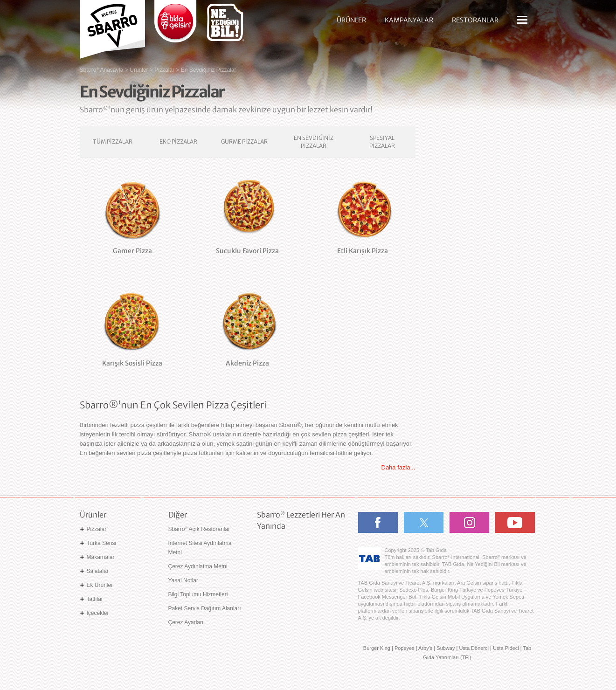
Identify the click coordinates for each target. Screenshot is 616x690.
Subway (446, 648)
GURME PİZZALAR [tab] (244, 141)
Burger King (377, 648)
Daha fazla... (398, 467)
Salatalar (98, 571)
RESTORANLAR (475, 20)
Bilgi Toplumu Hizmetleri (198, 594)
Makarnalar (101, 557)
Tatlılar (95, 599)
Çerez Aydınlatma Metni (198, 566)
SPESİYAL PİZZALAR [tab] (382, 142)
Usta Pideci (506, 648)
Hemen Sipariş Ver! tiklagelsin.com (293, 627)
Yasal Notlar (183, 580)
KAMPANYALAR (409, 20)
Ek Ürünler (100, 585)
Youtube (515, 522)
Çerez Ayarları (186, 622)
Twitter (424, 522)
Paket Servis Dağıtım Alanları (205, 608)
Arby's (425, 648)
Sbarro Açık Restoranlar (199, 529)
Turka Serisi (102, 543)
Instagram (469, 522)
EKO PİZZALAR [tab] (178, 141)
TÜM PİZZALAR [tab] (113, 141)
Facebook (378, 522)
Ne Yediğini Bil (300, 599)
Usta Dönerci (474, 648)
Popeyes (405, 648)
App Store (286, 547)
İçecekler (98, 613)
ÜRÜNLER (351, 20)
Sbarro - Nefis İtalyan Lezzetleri (112, 26)
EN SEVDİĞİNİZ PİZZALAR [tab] (314, 142)
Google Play (286, 566)
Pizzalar (97, 529)
